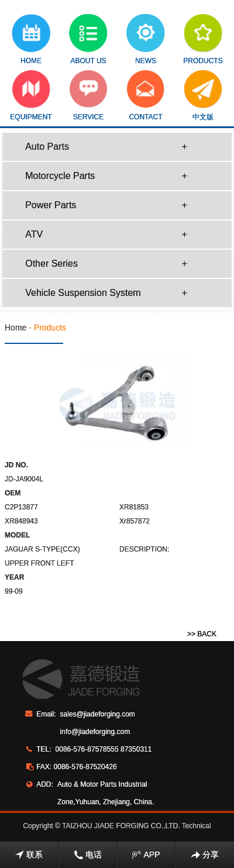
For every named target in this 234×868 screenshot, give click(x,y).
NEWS (146, 39)
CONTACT (146, 96)
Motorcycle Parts (106, 176)
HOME (31, 39)
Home (16, 328)
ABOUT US (88, 39)
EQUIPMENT (31, 96)
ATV (106, 235)
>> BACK (202, 634)
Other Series (106, 264)
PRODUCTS (203, 39)
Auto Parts (106, 147)
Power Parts (106, 205)
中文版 (203, 96)
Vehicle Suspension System (106, 293)
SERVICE (89, 96)
